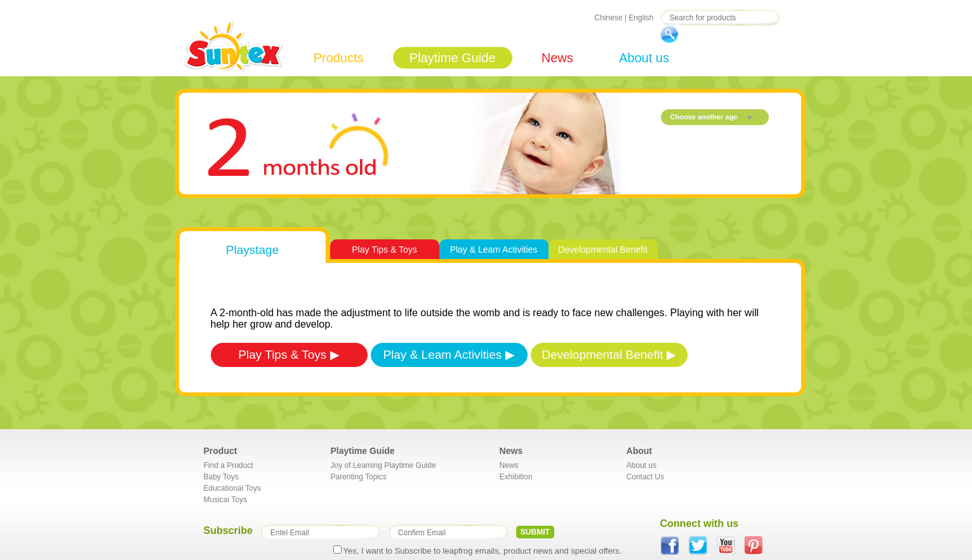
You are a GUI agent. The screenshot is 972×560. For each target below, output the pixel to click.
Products (339, 58)
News (557, 58)
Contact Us (645, 477)
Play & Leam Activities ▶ (449, 355)
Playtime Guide (453, 58)
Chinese (608, 18)
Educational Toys (233, 488)
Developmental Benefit (603, 250)
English (641, 18)
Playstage (252, 250)
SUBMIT (535, 532)
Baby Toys (221, 477)
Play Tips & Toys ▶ (289, 355)
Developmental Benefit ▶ (609, 355)
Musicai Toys (225, 500)
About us (644, 58)
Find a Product (229, 465)
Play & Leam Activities (494, 250)
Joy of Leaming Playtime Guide (383, 465)
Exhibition (516, 477)
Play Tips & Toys (384, 250)
